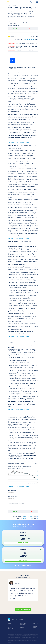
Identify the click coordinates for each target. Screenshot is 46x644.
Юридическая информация (23, 624)
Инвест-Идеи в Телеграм (15, 619)
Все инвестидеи (13, 6)
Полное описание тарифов (23, 566)
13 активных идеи (28, 516)
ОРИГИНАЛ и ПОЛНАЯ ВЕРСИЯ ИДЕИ (18, 142)
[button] (19, 604)
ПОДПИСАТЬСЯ (23, 543)
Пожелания (23, 631)
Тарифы (22, 629)
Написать (22, 628)
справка (22, 626)
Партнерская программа (10, 631)
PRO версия (34, 2)
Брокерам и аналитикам (10, 628)
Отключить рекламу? (23, 570)
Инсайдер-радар (35, 627)
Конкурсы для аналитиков (11, 625)
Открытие (11, 35)
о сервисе (10, 623)
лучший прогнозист (28, 40)
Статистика (35, 625)
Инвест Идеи (36, 623)
